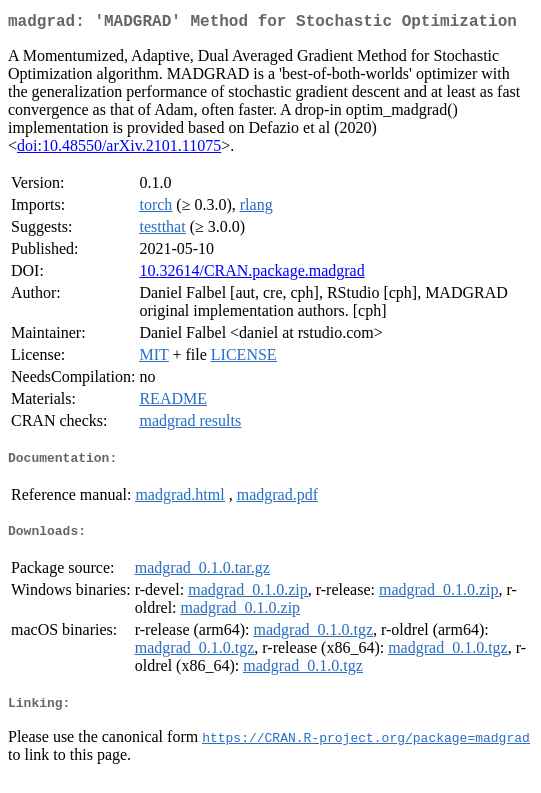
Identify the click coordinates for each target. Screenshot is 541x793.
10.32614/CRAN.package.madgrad (251, 274)
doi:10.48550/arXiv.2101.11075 (119, 149)
